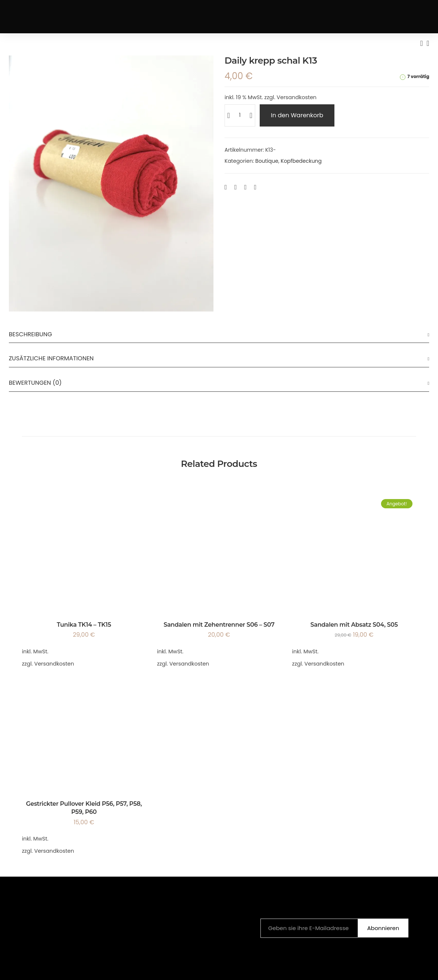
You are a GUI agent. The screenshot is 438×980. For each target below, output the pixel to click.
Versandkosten (297, 97)
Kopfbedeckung (301, 161)
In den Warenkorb (297, 115)
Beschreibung (31, 334)
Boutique (267, 161)
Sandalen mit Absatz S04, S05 (354, 625)
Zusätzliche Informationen (51, 358)
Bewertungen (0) (35, 383)
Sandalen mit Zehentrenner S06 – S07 (219, 625)
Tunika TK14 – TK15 (84, 625)
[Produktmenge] (240, 115)
